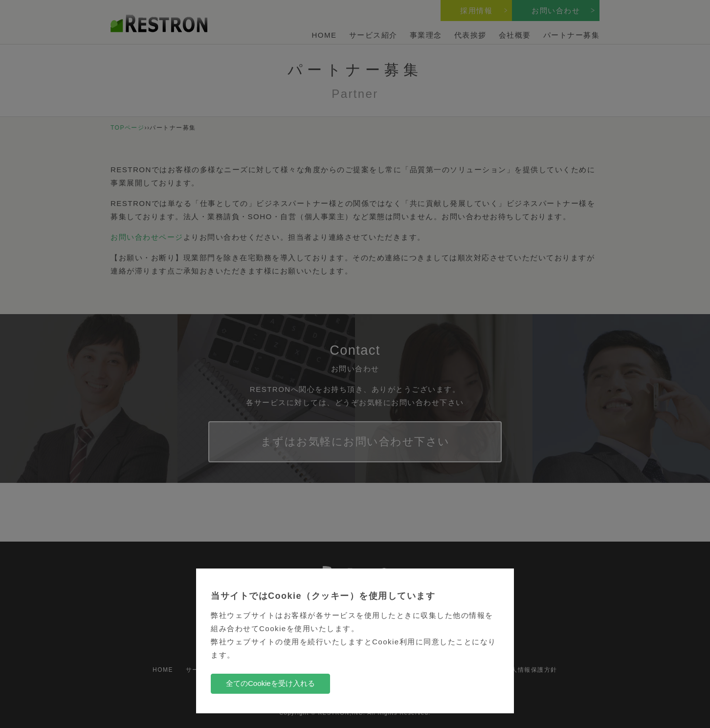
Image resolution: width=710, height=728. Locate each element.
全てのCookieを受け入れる (270, 683)
